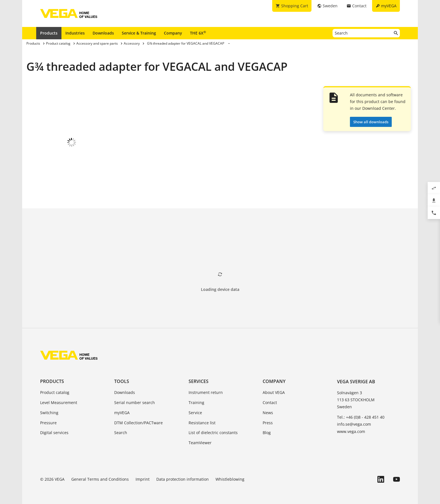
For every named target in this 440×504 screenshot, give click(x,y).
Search (121, 428)
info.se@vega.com (354, 420)
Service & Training (139, 33)
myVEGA (122, 408)
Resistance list (202, 419)
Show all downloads (371, 122)
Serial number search (135, 398)
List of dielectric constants (213, 428)
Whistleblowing (230, 475)
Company (173, 33)
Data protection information (183, 475)
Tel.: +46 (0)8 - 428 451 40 (361, 413)
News (268, 408)
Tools (122, 377)
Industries (75, 33)
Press (268, 419)
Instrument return (206, 388)
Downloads (103, 33)
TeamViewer (200, 438)
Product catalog (55, 388)
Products (49, 33)
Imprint (143, 475)
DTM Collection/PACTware (138, 419)
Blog (267, 428)
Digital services (54, 428)
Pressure (48, 419)
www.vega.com (351, 427)
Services (199, 377)
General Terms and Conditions (100, 475)
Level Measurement (59, 398)
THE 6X (198, 33)
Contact (270, 398)
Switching (49, 408)
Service (195, 408)
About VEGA (274, 388)
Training (196, 398)
